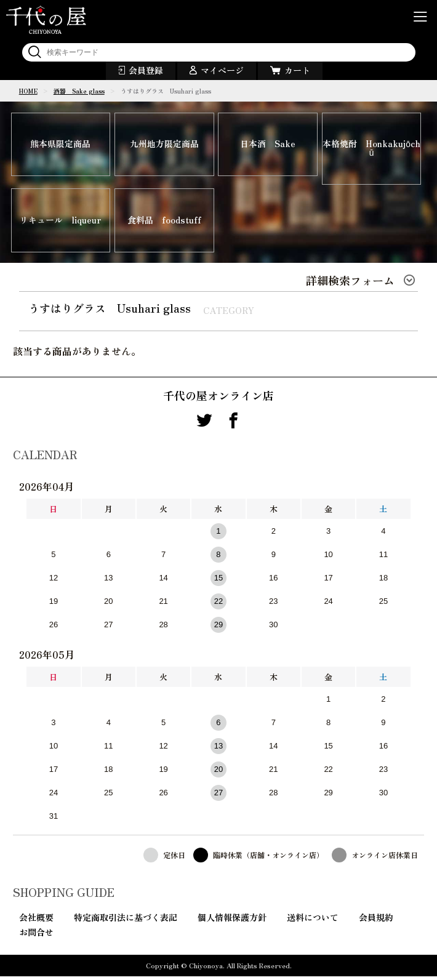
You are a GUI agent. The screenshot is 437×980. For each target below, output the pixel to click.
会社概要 (36, 921)
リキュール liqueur (61, 223)
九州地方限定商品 (164, 145)
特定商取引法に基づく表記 (126, 921)
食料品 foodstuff (164, 223)
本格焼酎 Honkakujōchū (371, 150)
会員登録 (146, 70)
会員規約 (376, 921)
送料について (313, 921)
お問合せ (36, 936)
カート (297, 70)
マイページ (222, 70)
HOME (28, 91)
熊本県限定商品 (60, 145)
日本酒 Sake (268, 145)
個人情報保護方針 (232, 921)
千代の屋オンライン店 (218, 399)
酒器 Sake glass (79, 91)
